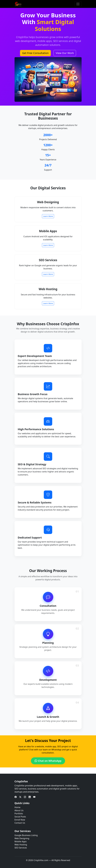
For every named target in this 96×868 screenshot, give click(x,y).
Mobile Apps (21, 841)
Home (18, 807)
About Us (19, 810)
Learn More (48, 216)
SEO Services (21, 848)
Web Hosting (21, 845)
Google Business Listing (26, 835)
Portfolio (19, 814)
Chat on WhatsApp (48, 761)
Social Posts (20, 817)
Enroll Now (20, 820)
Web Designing (22, 838)
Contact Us (20, 823)
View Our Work (65, 53)
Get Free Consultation (35, 53)
